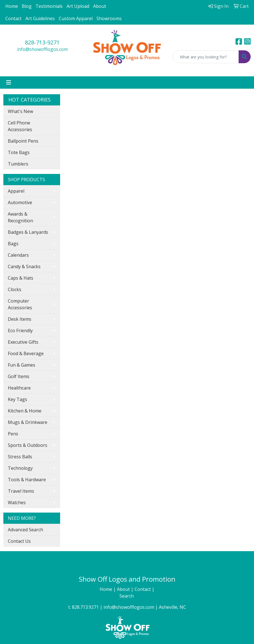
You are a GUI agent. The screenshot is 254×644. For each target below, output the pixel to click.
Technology (20, 468)
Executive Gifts (23, 342)
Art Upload (78, 6)
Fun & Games (22, 365)
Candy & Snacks (24, 266)
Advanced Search (25, 530)
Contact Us (19, 541)
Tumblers (18, 164)
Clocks (15, 289)
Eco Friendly (20, 331)
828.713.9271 (85, 607)
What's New (20, 111)
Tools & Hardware (27, 480)
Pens (13, 434)
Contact (13, 18)
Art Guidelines (40, 18)
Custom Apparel (76, 18)
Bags (13, 244)
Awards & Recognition (20, 217)
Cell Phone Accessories (20, 126)
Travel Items (21, 491)
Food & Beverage (26, 353)
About (100, 6)
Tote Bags (19, 152)
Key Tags (17, 399)
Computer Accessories (20, 304)
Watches (17, 503)
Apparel (16, 191)
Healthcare (19, 388)
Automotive (20, 202)
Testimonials (49, 6)
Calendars (18, 255)
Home (12, 6)
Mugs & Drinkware (28, 422)
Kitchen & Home (25, 411)
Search (127, 596)
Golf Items (19, 376)
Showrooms (109, 18)
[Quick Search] (206, 57)
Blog (27, 6)
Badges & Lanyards (28, 232)
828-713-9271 (42, 42)
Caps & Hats (21, 278)
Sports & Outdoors (28, 445)
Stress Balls (20, 457)
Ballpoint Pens (23, 141)
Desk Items (20, 319)
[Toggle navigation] (9, 82)
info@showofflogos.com (42, 49)
